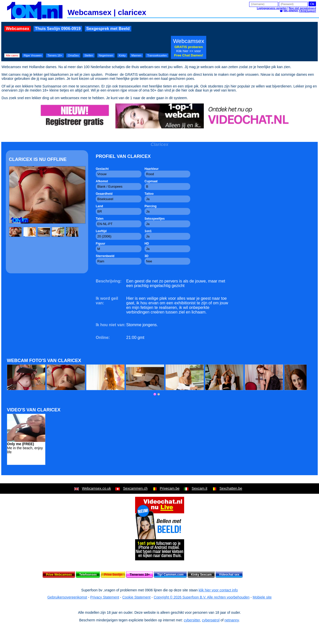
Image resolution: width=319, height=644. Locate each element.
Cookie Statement (136, 597)
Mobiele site (262, 597)
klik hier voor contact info (218, 590)
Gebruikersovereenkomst (67, 597)
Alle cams (12, 55)
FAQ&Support (308, 11)
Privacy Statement (105, 597)
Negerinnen (106, 55)
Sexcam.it (200, 488)
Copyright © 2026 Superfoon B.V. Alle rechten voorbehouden (202, 597)
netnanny (232, 620)
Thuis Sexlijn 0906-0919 (58, 29)
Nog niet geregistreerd (302, 8)
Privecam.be (170, 488)
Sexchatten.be (231, 488)
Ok (312, 4)
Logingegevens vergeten (272, 8)
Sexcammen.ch (135, 488)
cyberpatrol (211, 620)
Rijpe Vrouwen (33, 55)
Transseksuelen (157, 55)
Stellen (89, 55)
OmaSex (73, 55)
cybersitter (192, 620)
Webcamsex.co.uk (97, 488)
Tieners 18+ (55, 55)
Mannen (136, 55)
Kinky (122, 55)
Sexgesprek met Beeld (108, 29)
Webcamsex (18, 29)
